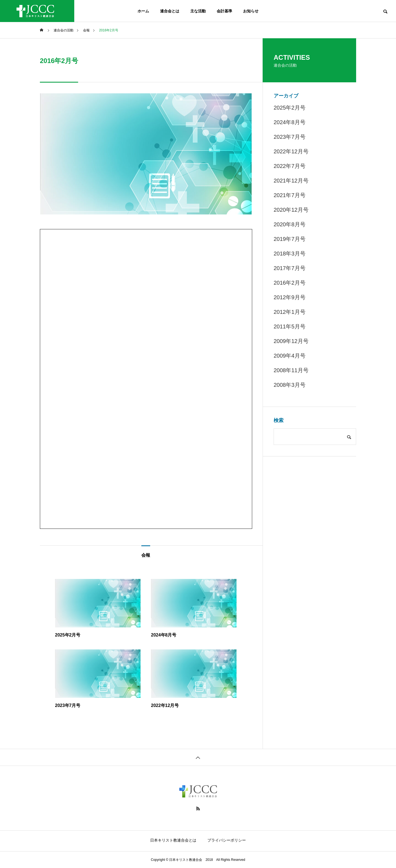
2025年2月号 (290, 108)
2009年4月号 (290, 356)
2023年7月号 (290, 137)
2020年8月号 (290, 224)
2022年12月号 (291, 151)
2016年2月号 (290, 283)
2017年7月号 (290, 268)
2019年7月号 (290, 239)
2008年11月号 (291, 370)
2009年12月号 (291, 341)
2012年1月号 (290, 312)
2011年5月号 (290, 326)
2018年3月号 (290, 254)
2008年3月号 (290, 385)
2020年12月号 (291, 210)
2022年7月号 (290, 166)
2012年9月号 (290, 297)
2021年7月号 (290, 195)
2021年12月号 (291, 181)
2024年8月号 (290, 122)
